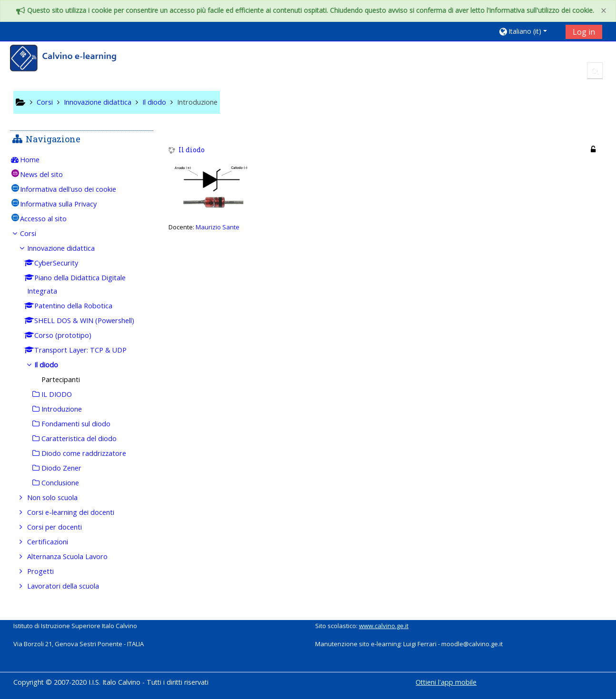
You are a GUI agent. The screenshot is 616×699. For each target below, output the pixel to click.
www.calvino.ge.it (384, 626)
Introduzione (197, 102)
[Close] (604, 11)
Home (37, 160)
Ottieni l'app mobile (446, 682)
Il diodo (192, 150)
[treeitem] (82, 160)
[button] (529, 31)
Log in (584, 32)
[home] (70, 59)
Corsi (35, 233)
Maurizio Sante (218, 227)
